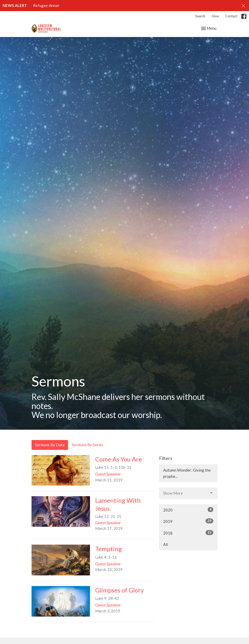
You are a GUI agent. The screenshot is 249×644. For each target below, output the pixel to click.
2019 (188, 521)
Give (215, 16)
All (165, 544)
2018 (188, 533)
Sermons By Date (50, 445)
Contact (231, 16)
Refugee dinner (46, 5)
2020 (188, 510)
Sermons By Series (88, 445)
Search (200, 16)
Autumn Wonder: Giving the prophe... (187, 473)
